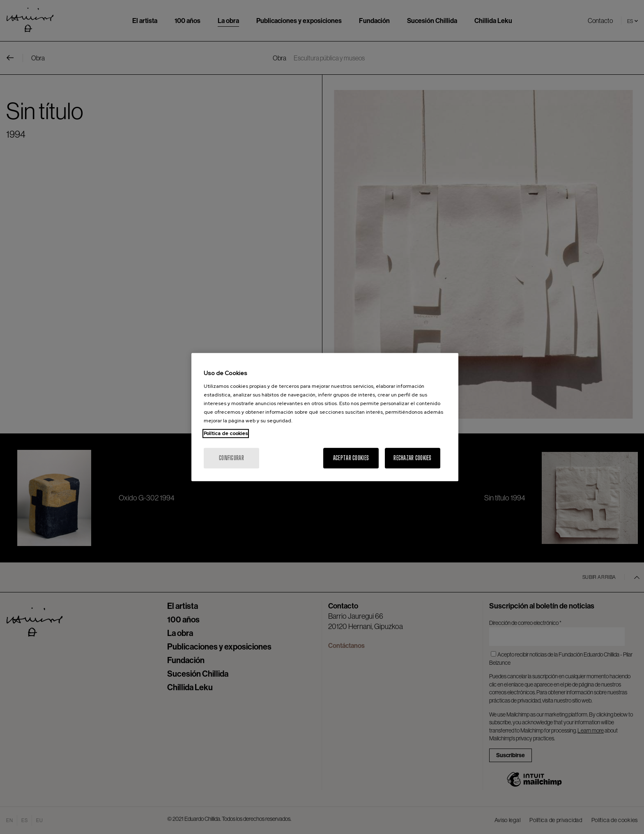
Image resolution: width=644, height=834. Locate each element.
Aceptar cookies (351, 458)
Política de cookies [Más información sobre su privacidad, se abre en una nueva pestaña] (226, 433)
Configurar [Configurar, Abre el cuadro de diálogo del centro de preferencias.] (231, 458)
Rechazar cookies (412, 458)
